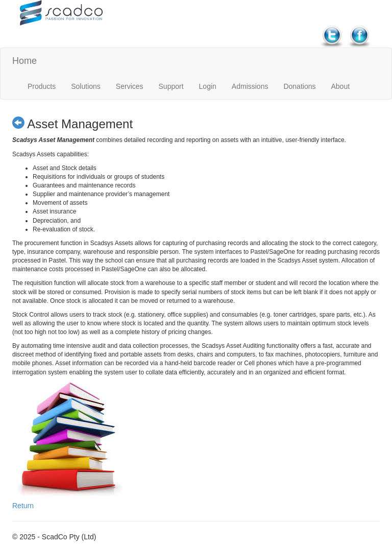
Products (42, 86)
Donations (299, 86)
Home (24, 61)
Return (23, 506)
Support (171, 86)
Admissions (250, 86)
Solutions (86, 86)
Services (130, 86)
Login (208, 86)
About (340, 86)
